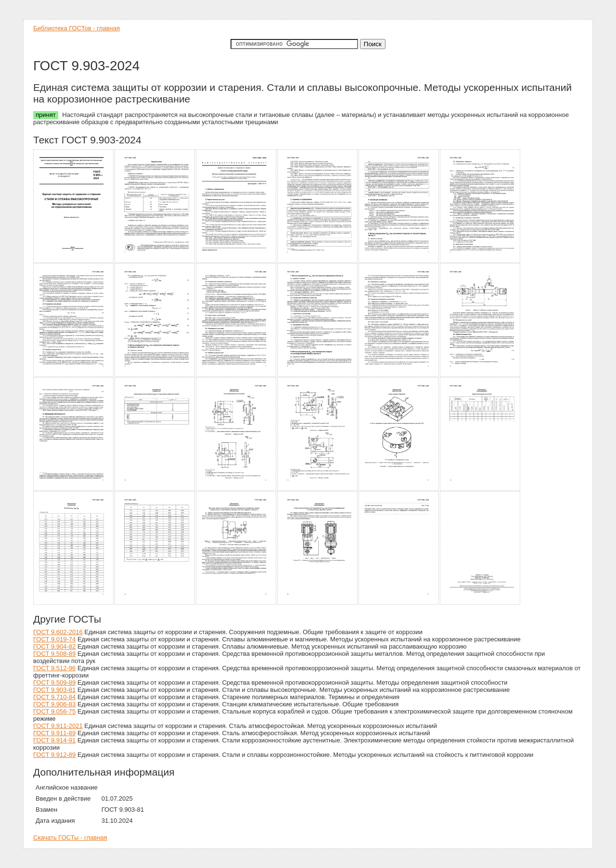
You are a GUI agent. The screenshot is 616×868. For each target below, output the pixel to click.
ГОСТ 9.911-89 (54, 733)
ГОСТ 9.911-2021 (58, 726)
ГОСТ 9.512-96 (54, 668)
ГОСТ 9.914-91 (54, 740)
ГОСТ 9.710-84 (54, 697)
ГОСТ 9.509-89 (54, 683)
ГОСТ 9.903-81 (54, 690)
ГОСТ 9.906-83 (54, 704)
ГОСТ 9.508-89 (54, 654)
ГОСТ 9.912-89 (54, 755)
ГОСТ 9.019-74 (54, 639)
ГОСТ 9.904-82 (54, 646)
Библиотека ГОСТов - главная (77, 28)
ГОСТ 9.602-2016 (58, 632)
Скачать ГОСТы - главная (70, 837)
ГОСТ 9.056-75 (54, 711)
